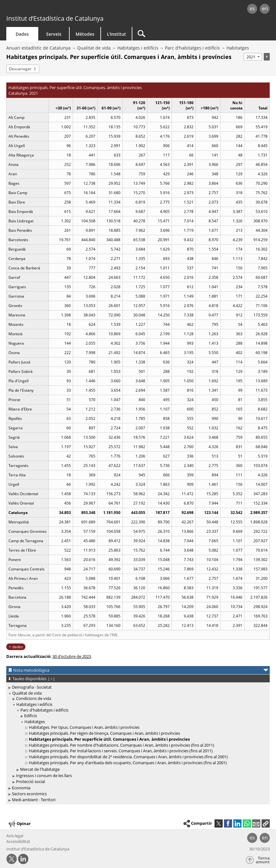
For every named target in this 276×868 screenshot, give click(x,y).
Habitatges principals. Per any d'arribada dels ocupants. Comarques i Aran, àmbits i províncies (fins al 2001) (128, 763)
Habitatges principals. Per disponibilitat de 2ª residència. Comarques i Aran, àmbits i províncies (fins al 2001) (128, 757)
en (265, 8)
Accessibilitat (18, 841)
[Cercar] (172, 34)
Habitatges (238, 48)
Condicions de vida (34, 698)
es (252, 8)
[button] (266, 823)
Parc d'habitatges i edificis (192, 48)
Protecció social (30, 781)
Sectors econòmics (29, 794)
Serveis (54, 34)
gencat (59, 9)
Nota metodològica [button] (31, 670)
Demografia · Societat (32, 687)
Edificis (31, 716)
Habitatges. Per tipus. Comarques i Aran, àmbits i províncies (84, 727)
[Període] (253, 57)
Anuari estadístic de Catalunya (38, 48)
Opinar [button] (19, 824)
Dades (22, 34)
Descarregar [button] (20, 69)
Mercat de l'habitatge (40, 769)
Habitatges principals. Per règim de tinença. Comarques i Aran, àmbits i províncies (104, 733)
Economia (21, 788)
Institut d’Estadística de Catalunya (55, 18)
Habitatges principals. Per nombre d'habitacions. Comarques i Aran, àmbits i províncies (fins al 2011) (122, 745)
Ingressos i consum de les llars (44, 775)
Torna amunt (263, 860)
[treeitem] (137, 687)
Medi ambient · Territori (34, 800)
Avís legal (15, 836)
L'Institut (117, 34)
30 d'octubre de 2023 (72, 656)
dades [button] (18, 647)
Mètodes (85, 34)
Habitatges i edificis (138, 48)
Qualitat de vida (94, 48)
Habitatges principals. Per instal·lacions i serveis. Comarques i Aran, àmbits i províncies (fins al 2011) (121, 751)
